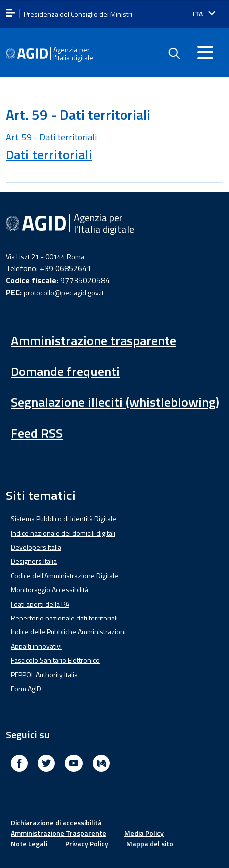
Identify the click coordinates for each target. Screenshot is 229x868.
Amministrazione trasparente (94, 340)
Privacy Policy (87, 843)
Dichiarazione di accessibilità (56, 822)
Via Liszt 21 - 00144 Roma (45, 257)
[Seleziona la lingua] (204, 14)
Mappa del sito (150, 843)
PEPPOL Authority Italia (44, 675)
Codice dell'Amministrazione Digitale (65, 575)
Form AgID (26, 688)
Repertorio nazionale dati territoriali (64, 618)
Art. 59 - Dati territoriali (51, 137)
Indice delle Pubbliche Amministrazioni (68, 632)
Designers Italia (34, 561)
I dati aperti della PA (40, 604)
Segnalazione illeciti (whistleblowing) (115, 402)
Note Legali (29, 843)
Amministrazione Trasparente (59, 833)
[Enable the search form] (174, 54)
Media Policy (144, 833)
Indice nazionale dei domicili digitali (63, 533)
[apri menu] (11, 14)
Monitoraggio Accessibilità (50, 589)
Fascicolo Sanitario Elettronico (55, 660)
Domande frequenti (65, 371)
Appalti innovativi (36, 646)
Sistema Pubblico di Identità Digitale (64, 519)
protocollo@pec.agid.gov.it (64, 293)
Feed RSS (37, 433)
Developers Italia (36, 547)
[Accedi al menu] (205, 52)
